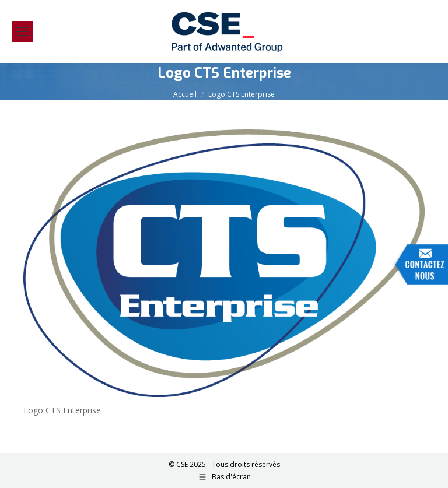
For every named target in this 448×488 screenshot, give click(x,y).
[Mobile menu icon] (22, 31)
